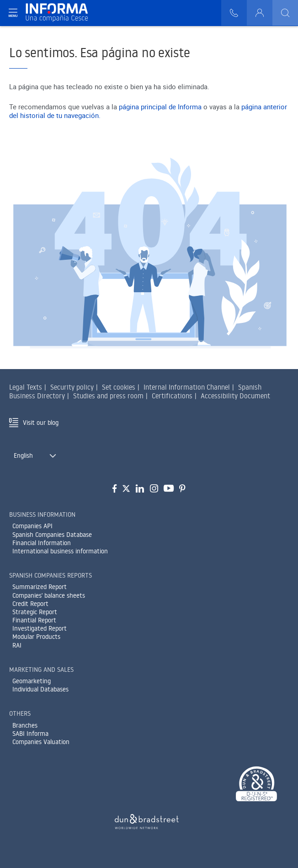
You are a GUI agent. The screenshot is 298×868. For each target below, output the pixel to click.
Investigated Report (40, 628)
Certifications (172, 396)
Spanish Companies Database (52, 535)
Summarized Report (40, 587)
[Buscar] (285, 13)
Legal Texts (26, 387)
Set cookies (119, 387)
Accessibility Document (235, 396)
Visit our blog (41, 423)
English (23, 455)
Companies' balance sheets (49, 595)
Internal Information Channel (187, 387)
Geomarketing (32, 681)
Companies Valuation (41, 742)
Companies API (32, 526)
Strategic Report (35, 612)
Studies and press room (108, 396)
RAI (17, 645)
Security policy (72, 387)
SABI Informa (30, 734)
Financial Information (42, 543)
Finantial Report (34, 620)
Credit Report (30, 604)
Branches (25, 725)
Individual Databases (40, 689)
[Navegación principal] (13, 13)
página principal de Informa (160, 107)
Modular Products (36, 637)
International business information (60, 551)
